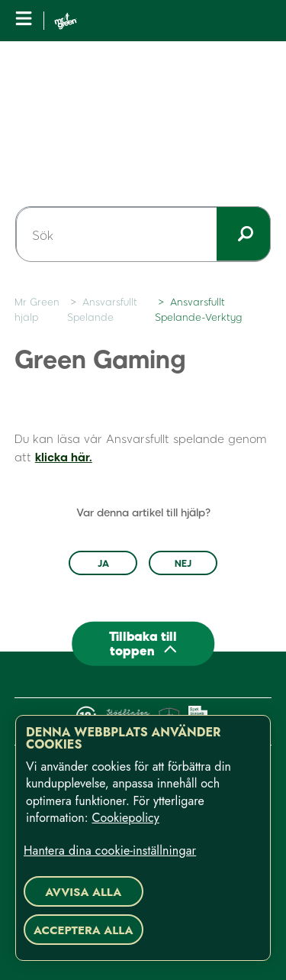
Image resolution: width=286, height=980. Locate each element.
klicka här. (64, 457)
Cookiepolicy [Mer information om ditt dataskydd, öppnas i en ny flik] (125, 818)
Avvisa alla (83, 892)
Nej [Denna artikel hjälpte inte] (183, 563)
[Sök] (143, 234)
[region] (143, 838)
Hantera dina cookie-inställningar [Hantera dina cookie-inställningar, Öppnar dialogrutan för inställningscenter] (110, 851)
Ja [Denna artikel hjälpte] (103, 563)
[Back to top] (143, 644)
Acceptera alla (84, 930)
